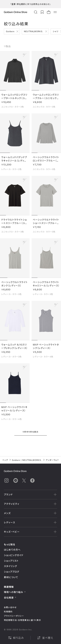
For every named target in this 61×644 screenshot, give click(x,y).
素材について (11, 577)
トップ (5, 460)
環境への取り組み (15, 592)
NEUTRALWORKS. (34, 31)
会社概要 (10, 598)
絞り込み (16, 638)
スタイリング (10, 566)
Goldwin (10, 31)
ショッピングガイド (14, 555)
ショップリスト (11, 561)
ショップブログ (12, 572)
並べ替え (45, 638)
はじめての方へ (12, 550)
